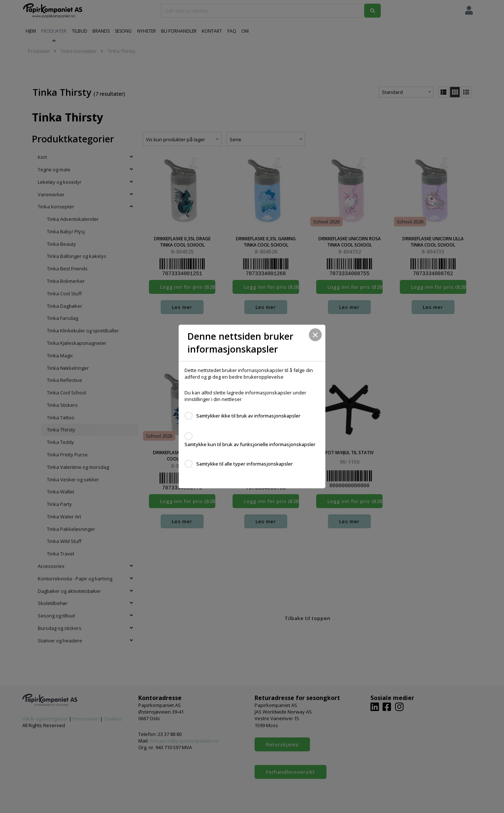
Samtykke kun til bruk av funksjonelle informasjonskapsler (250, 444)
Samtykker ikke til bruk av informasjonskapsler (248, 416)
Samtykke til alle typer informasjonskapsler (244, 464)
